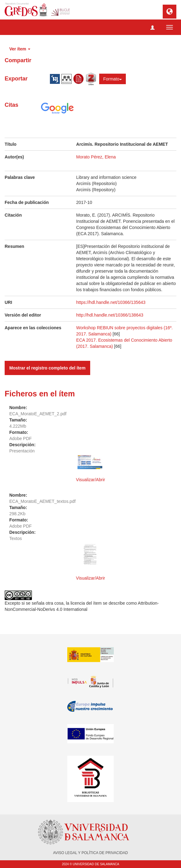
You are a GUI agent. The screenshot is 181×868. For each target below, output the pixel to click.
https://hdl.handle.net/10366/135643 (111, 302)
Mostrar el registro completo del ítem (47, 368)
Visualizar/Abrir (90, 480)
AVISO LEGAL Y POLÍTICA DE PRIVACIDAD (90, 853)
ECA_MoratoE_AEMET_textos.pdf (42, 501)
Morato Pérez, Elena (96, 157)
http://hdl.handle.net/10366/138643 (110, 315)
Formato (113, 79)
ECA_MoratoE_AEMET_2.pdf (38, 414)
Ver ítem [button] (20, 49)
